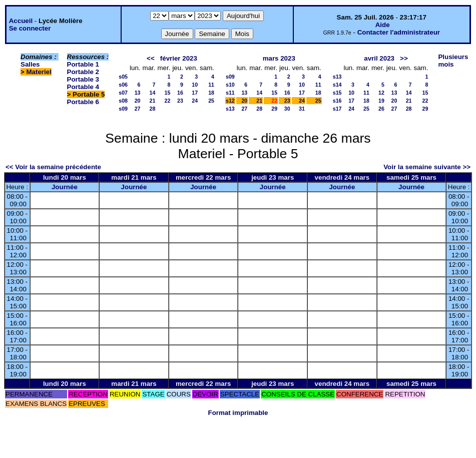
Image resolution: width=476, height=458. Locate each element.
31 (302, 109)
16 (180, 93)
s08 (123, 101)
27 (138, 109)
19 (381, 101)
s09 (123, 109)
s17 (337, 109)
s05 (123, 77)
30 (287, 109)
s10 (230, 85)
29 (274, 109)
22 (168, 101)
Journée (65, 187)
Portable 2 (83, 72)
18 (211, 93)
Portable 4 (83, 87)
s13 (230, 109)
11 (211, 85)
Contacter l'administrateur (399, 32)
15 (168, 93)
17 (195, 93)
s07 (123, 93)
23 (180, 101)
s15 (337, 93)
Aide (383, 25)
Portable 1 (83, 64)
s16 (337, 101)
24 (195, 101)
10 (195, 85)
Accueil (21, 21)
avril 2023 (379, 58)
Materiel (39, 72)
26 (381, 109)
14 (153, 93)
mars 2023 (279, 58)
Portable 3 (83, 79)
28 (153, 109)
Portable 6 (83, 102)
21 (153, 101)
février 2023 (179, 58)
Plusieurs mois (453, 61)
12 (381, 93)
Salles (30, 64)
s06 (123, 85)
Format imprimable (238, 413)
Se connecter (30, 28)
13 (138, 93)
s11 (230, 93)
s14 (337, 85)
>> (404, 58)
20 (138, 101)
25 (211, 101)
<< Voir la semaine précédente (53, 167)
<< (151, 58)
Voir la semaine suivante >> (427, 167)
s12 (230, 101)
